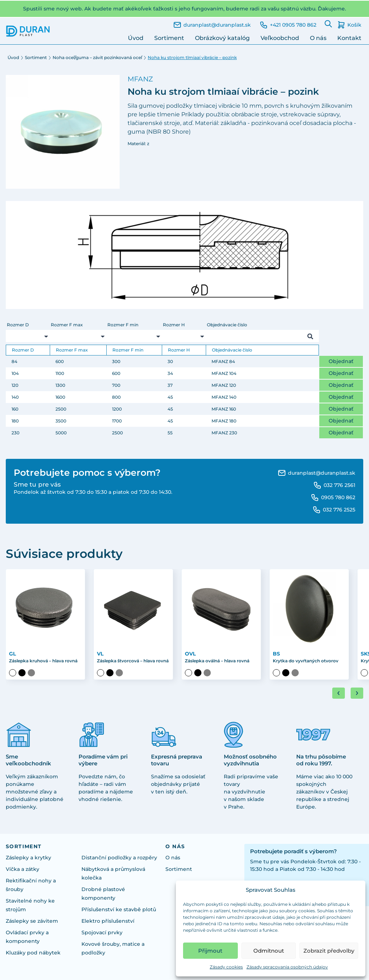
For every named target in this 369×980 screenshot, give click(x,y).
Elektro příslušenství (108, 921)
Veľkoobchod (280, 38)
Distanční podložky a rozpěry (119, 858)
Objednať (341, 361)
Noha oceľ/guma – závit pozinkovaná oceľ (97, 57)
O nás (318, 38)
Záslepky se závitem (32, 921)
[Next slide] (357, 693)
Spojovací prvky (102, 932)
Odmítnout (269, 951)
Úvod (136, 38)
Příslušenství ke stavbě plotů (119, 909)
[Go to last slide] (339, 693)
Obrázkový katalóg (222, 38)
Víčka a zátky (23, 869)
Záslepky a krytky (28, 858)
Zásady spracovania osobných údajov (287, 967)
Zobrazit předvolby (329, 951)
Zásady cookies (226, 967)
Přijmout (210, 951)
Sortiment (169, 38)
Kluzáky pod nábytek (33, 953)
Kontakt (349, 38)
